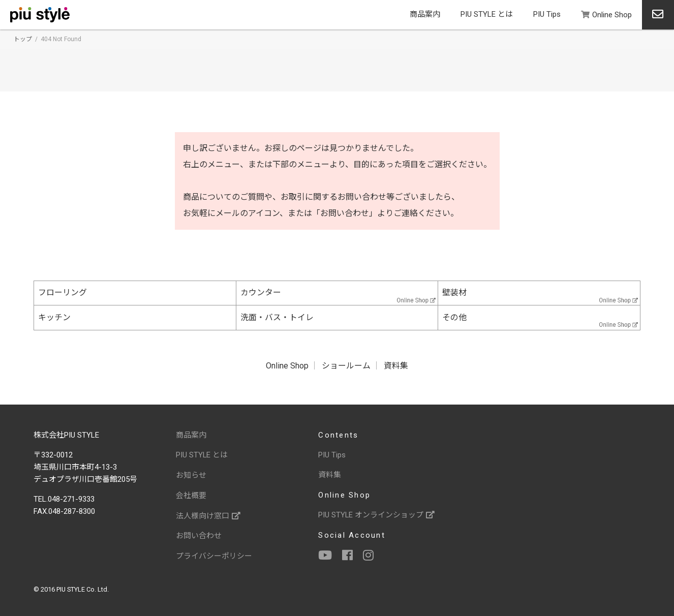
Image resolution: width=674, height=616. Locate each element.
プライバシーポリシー (214, 555)
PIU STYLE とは (487, 14)
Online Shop (606, 15)
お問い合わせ (199, 535)
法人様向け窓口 (208, 515)
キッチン (54, 318)
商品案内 (425, 14)
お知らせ (191, 475)
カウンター (261, 293)
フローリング (63, 293)
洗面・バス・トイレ (277, 318)
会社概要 (191, 495)
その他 (454, 318)
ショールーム (346, 366)
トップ (23, 39)
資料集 (396, 366)
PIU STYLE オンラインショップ (377, 515)
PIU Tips (547, 14)
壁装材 (454, 293)
